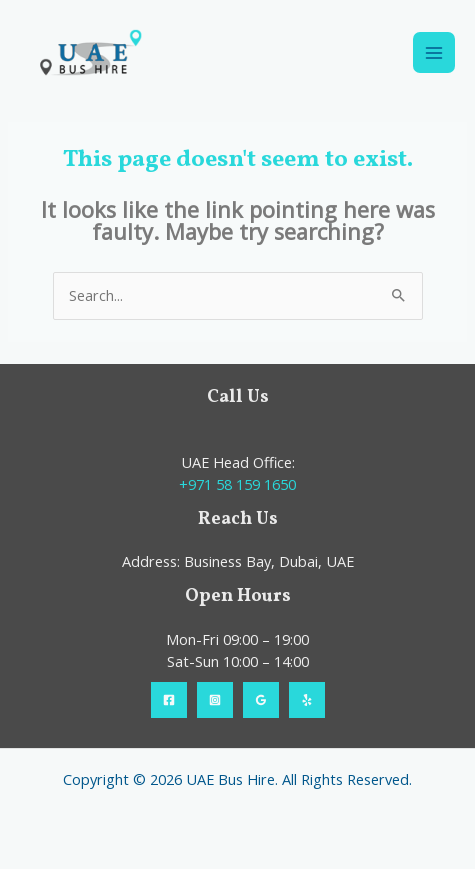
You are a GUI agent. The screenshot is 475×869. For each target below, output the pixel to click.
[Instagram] (215, 700)
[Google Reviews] (261, 700)
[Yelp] (307, 700)
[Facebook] (169, 700)
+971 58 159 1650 (237, 484)
